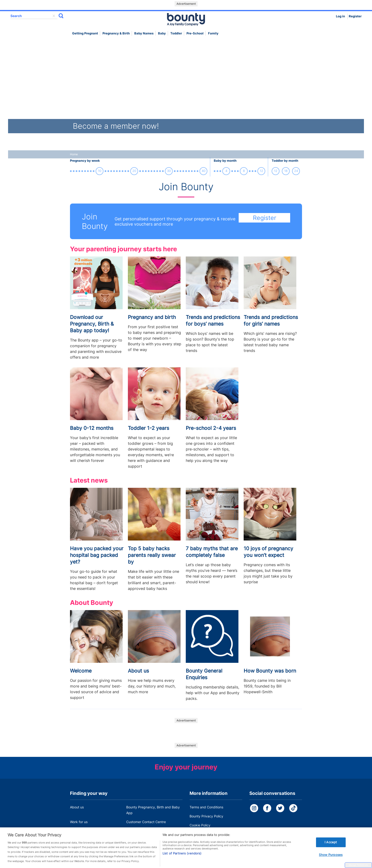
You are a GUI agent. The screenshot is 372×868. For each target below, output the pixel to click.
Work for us (79, 822)
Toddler (176, 33)
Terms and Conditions (206, 807)
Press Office (79, 831)
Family (213, 33)
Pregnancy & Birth (116, 33)
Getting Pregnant (85, 33)
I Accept (331, 849)
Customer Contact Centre (146, 822)
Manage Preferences (358, 865)
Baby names (144, 33)
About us (77, 807)
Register (355, 16)
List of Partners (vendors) (182, 860)
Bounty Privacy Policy (206, 816)
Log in (340, 16)
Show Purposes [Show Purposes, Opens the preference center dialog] (331, 862)
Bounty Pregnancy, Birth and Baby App (153, 810)
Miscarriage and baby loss (147, 831)
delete (54, 16)
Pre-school (195, 33)
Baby (162, 33)
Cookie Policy (200, 825)
